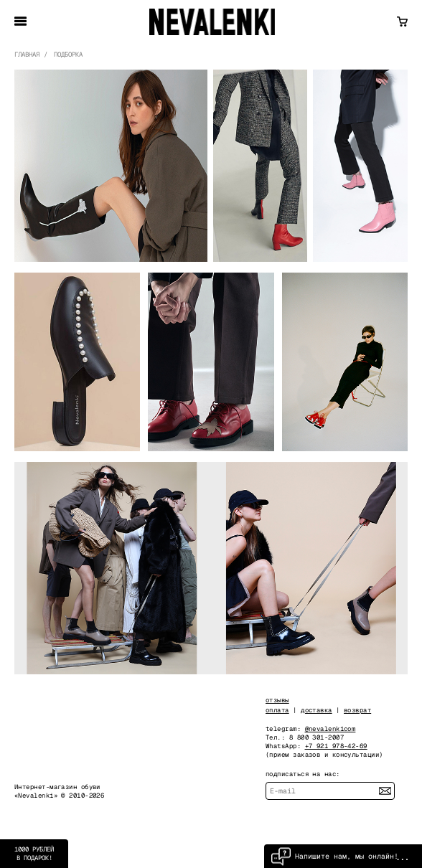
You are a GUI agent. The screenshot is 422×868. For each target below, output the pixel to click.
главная (27, 55)
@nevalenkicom (330, 729)
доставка (316, 710)
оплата (277, 710)
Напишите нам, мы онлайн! (335, 856)
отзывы (277, 700)
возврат (357, 710)
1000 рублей (34, 854)
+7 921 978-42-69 (336, 746)
